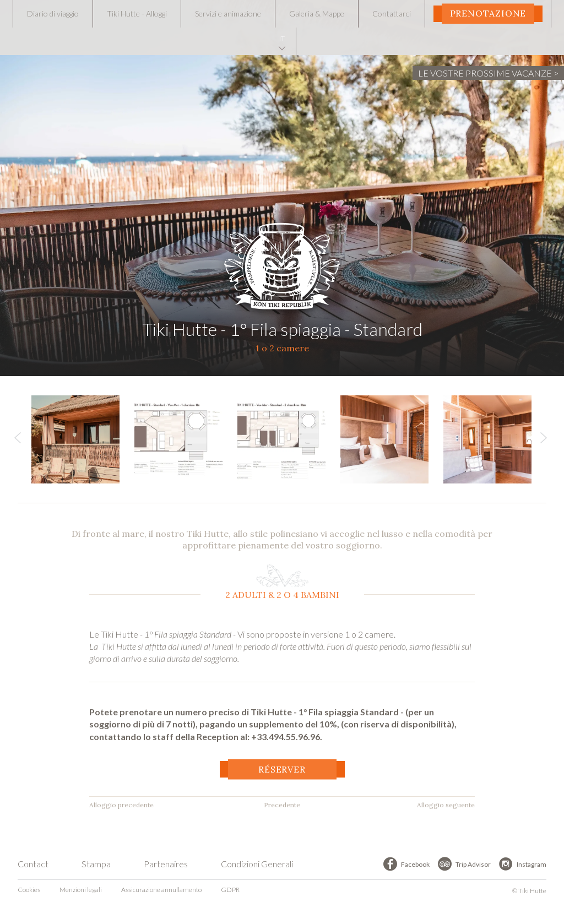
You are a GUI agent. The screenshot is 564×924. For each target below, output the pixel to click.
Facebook (415, 864)
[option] (83, 439)
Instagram (532, 864)
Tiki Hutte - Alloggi (137, 13)
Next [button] (544, 441)
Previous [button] (18, 441)
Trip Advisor (473, 864)
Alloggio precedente (121, 805)
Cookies (29, 890)
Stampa (96, 864)
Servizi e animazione (228, 13)
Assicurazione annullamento (161, 890)
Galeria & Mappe (317, 13)
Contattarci (392, 13)
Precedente (282, 805)
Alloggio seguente (446, 805)
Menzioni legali (81, 890)
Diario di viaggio (53, 13)
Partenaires (166, 864)
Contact (33, 864)
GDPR (230, 890)
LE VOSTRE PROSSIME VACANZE (485, 73)
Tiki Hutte (282, 262)
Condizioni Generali (257, 864)
